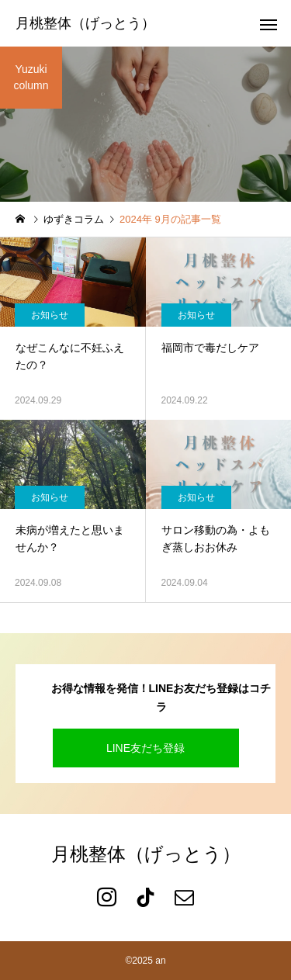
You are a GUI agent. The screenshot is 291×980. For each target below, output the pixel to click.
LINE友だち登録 (145, 748)
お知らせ (50, 315)
